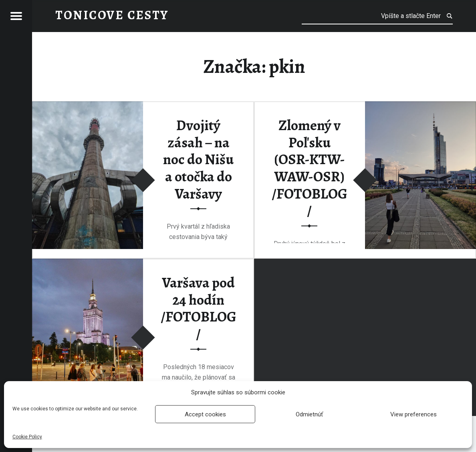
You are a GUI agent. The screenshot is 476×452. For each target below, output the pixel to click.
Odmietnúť (309, 414)
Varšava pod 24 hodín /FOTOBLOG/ (199, 309)
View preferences (413, 414)
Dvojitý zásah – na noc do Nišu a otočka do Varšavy (198, 160)
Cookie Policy (27, 437)
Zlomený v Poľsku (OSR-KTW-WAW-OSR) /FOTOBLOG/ (310, 168)
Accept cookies (205, 414)
